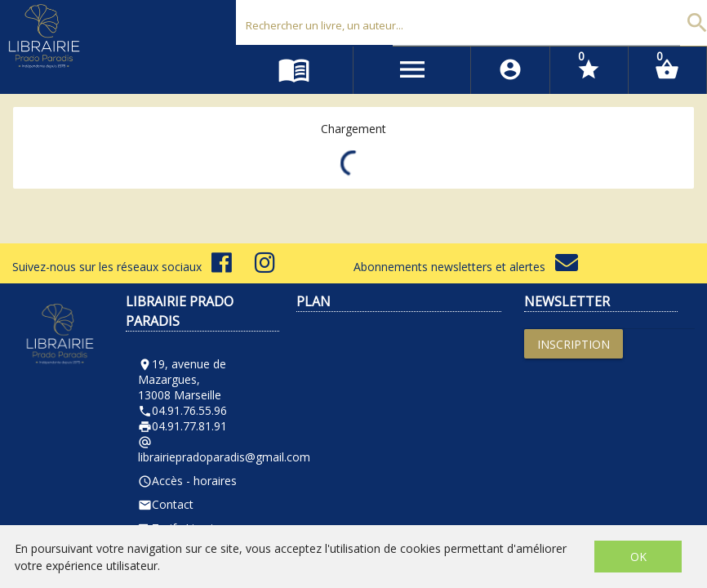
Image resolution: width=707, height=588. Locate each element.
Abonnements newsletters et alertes (466, 267)
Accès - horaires (187, 481)
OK (638, 557)
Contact (166, 504)
